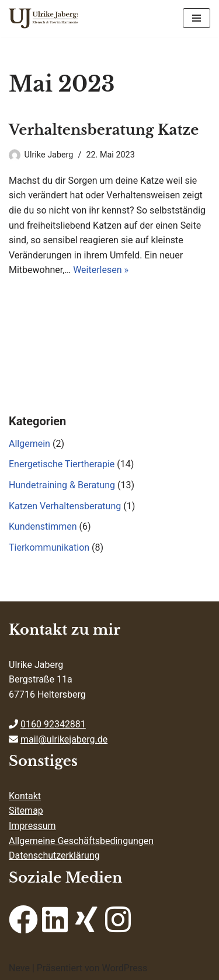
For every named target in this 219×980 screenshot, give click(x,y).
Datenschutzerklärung (54, 855)
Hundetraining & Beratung (62, 485)
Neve (19, 968)
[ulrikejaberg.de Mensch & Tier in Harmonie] (44, 18)
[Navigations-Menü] (197, 18)
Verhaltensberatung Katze (104, 130)
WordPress (124, 968)
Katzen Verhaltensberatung (65, 506)
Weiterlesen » (101, 270)
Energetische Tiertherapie (62, 464)
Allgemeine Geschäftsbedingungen (81, 841)
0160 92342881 (53, 724)
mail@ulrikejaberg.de (64, 739)
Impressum (32, 826)
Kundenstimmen (43, 526)
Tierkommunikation (49, 547)
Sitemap (26, 811)
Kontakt (25, 796)
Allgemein (29, 444)
